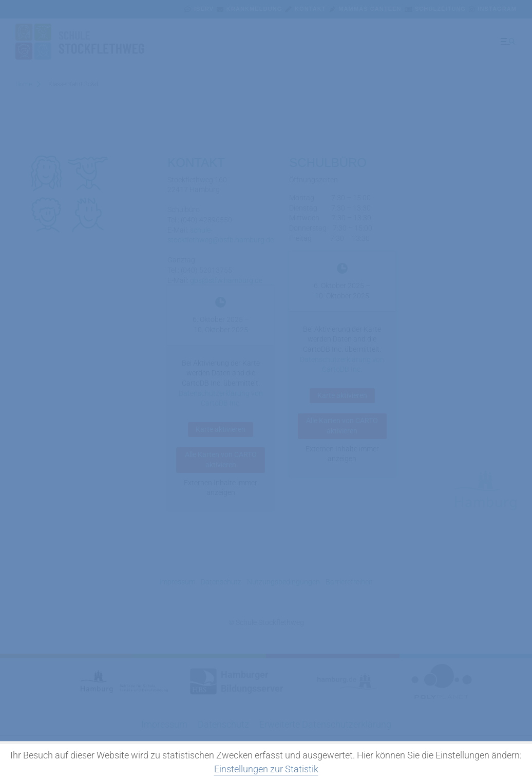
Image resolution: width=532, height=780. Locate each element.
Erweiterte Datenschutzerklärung (325, 724)
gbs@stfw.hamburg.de (226, 280)
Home (24, 84)
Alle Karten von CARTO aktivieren (221, 460)
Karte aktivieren (221, 429)
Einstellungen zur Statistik (266, 769)
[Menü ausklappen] (507, 42)
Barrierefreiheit (349, 582)
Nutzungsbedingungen (283, 582)
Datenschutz (221, 582)
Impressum (177, 582)
